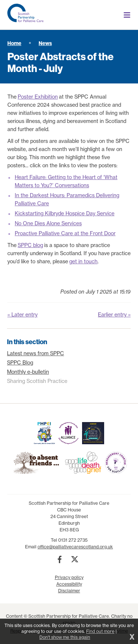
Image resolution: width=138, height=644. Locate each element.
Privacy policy (69, 577)
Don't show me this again (65, 637)
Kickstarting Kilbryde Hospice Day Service (65, 213)
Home (14, 43)
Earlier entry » (114, 315)
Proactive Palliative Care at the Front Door (65, 233)
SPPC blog (30, 245)
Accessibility (69, 584)
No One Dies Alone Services (48, 223)
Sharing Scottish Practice (37, 381)
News (45, 43)
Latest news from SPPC (36, 353)
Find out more (100, 631)
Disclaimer (69, 591)
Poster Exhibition (38, 97)
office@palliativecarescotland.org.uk (75, 547)
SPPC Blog (20, 363)
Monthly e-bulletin (28, 372)
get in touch (83, 261)
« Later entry (22, 315)
